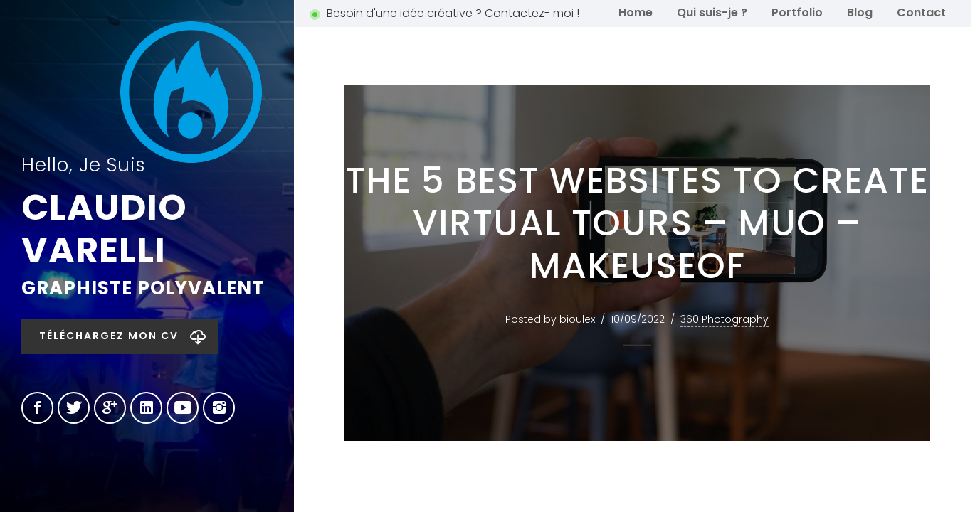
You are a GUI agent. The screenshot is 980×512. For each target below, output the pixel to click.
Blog (860, 12)
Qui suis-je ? (712, 12)
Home (636, 12)
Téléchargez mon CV (109, 336)
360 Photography (725, 319)
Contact (921, 12)
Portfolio (797, 12)
